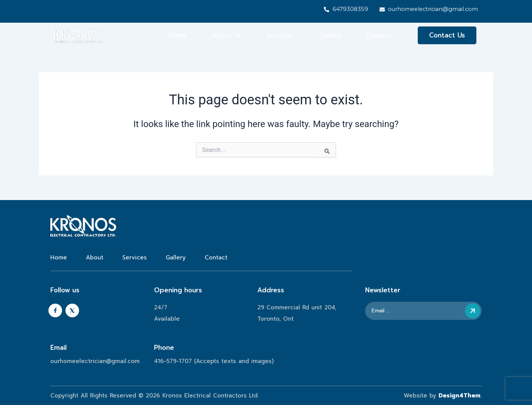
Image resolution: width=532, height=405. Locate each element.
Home (177, 36)
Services (280, 36)
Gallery (330, 36)
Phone (164, 348)
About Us (227, 36)
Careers (379, 36)
